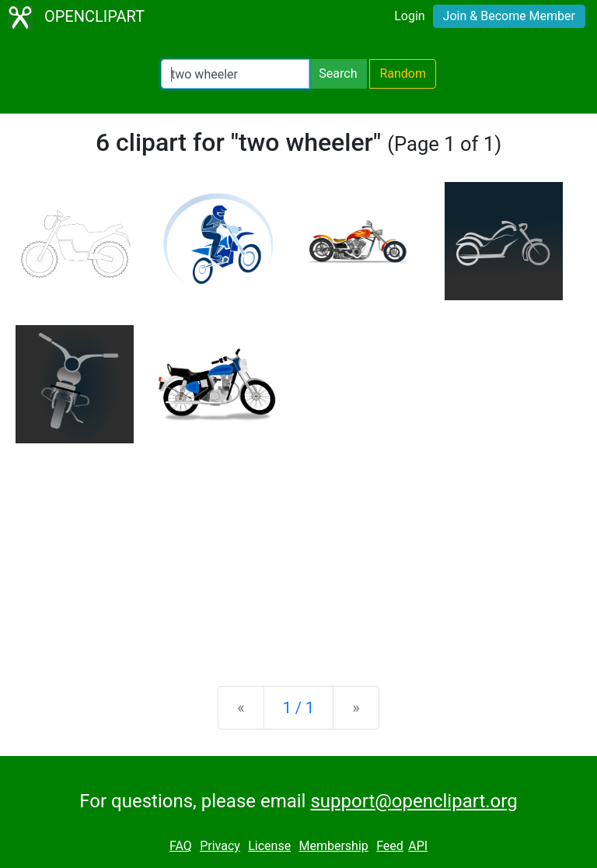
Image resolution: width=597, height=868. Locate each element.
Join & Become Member (509, 16)
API (418, 846)
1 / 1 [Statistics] (299, 708)
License (269, 846)
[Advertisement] (298, 552)
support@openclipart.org (414, 801)
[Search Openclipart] (235, 74)
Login (409, 16)
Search (338, 73)
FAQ (181, 846)
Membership (333, 846)
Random (403, 73)
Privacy (220, 846)
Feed (390, 846)
